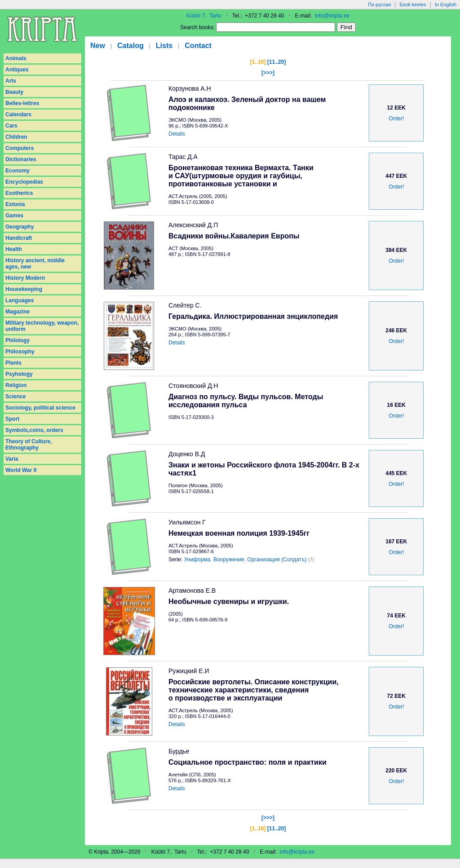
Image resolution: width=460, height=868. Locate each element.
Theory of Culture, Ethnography (29, 445)
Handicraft (19, 238)
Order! (396, 119)
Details (177, 134)
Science (15, 397)
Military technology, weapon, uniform (42, 326)
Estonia (15, 204)
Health (14, 249)
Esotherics (19, 193)
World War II (21, 470)
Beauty (14, 92)
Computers (20, 148)
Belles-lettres (22, 103)
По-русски (379, 4)
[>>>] (268, 73)
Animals (16, 58)
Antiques (17, 70)
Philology (18, 340)
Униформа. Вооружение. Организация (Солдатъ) (245, 560)
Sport (12, 419)
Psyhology (19, 374)
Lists (164, 46)
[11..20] (276, 62)
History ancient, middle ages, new (35, 264)
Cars (11, 126)
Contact (198, 46)
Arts (11, 81)
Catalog (130, 46)
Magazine (18, 312)
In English (446, 4)
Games (14, 216)
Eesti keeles (413, 4)
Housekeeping (24, 289)
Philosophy (20, 352)
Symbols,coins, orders (34, 430)
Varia (12, 459)
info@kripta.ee (332, 16)
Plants (13, 363)
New (98, 46)
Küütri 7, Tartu (204, 16)
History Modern (25, 278)
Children (16, 137)
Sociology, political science (40, 408)
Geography (20, 227)
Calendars (18, 115)
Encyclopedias (24, 182)
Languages (20, 300)
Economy (18, 171)
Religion (16, 385)
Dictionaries (21, 159)
